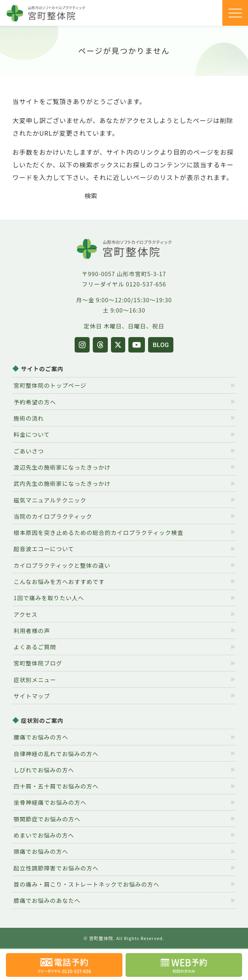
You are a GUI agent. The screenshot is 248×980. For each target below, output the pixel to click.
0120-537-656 (146, 284)
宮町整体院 (101, 938)
